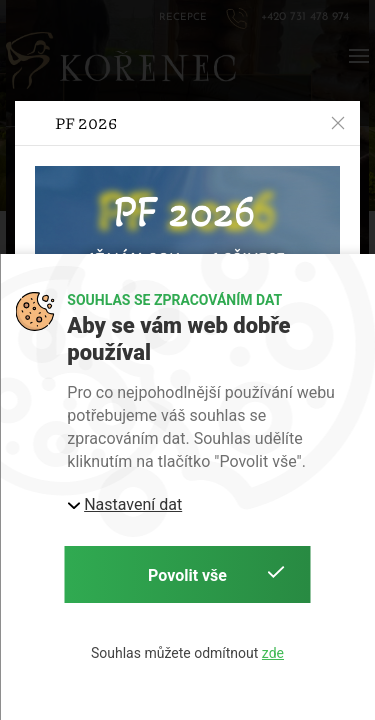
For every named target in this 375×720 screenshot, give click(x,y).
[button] (338, 123)
